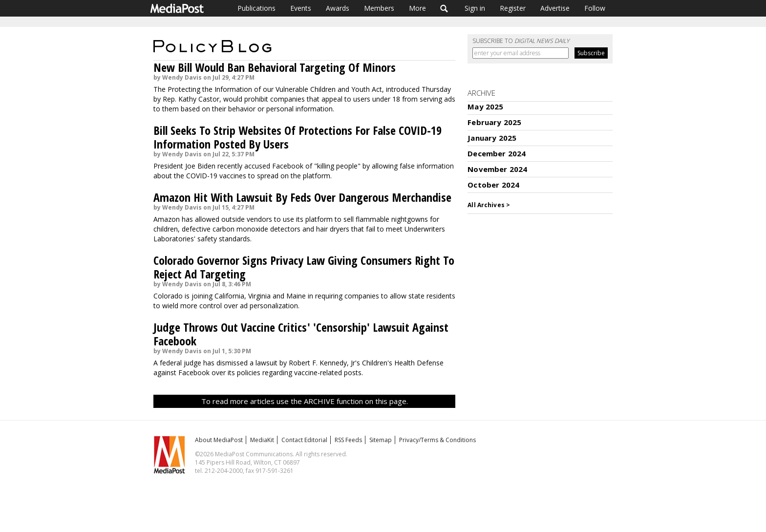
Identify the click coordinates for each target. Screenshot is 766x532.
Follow (595, 8)
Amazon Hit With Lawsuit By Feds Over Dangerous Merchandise (302, 197)
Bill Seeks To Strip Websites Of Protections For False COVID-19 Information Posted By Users (298, 137)
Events (301, 8)
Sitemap (381, 440)
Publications (256, 8)
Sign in (475, 8)
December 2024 (497, 153)
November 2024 (497, 169)
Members (379, 8)
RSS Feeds (348, 440)
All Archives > (489, 205)
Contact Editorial (304, 440)
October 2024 (493, 185)
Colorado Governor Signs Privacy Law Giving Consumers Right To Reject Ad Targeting (304, 267)
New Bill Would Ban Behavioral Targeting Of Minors (275, 67)
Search (444, 8)
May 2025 (485, 106)
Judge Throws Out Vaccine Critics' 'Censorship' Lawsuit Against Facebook (301, 334)
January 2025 (492, 138)
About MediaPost (219, 440)
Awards (338, 8)
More (417, 8)
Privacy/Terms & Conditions (437, 440)
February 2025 (494, 122)
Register (513, 8)
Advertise (555, 8)
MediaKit (262, 440)
